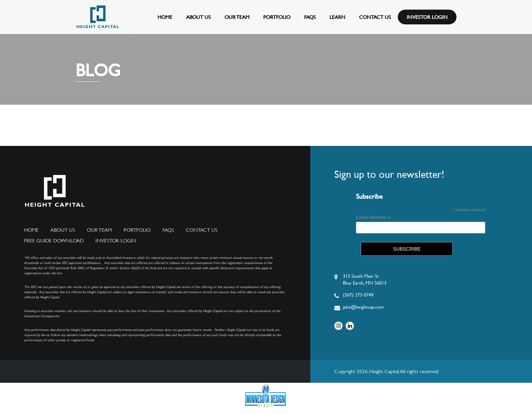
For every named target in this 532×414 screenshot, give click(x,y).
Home (165, 17)
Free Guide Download (54, 241)
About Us (198, 17)
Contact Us (375, 17)
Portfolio (277, 17)
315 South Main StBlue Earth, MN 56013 (365, 279)
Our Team (237, 17)
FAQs (310, 17)
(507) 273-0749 (358, 295)
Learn (337, 17)
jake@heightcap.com (363, 307)
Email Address (373, 217)
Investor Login (427, 17)
